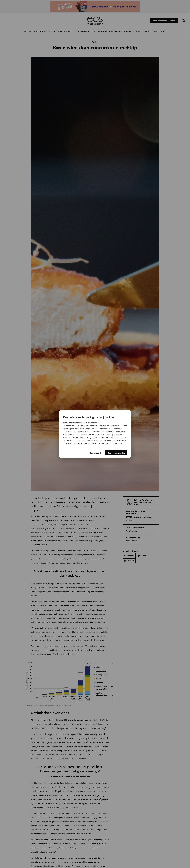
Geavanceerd (95, 453)
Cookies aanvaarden (116, 453)
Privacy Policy (118, 443)
